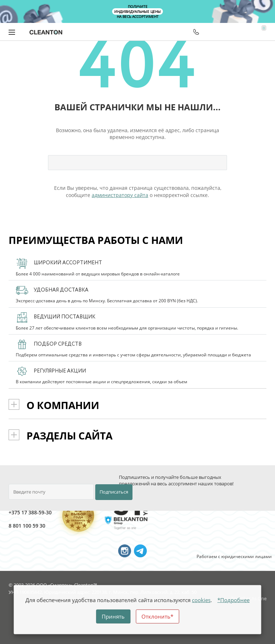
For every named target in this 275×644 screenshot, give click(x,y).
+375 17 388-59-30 (16, 512)
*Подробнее (233, 600)
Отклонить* (157, 616)
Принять (113, 616)
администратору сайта (120, 195)
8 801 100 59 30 (16, 526)
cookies (201, 600)
